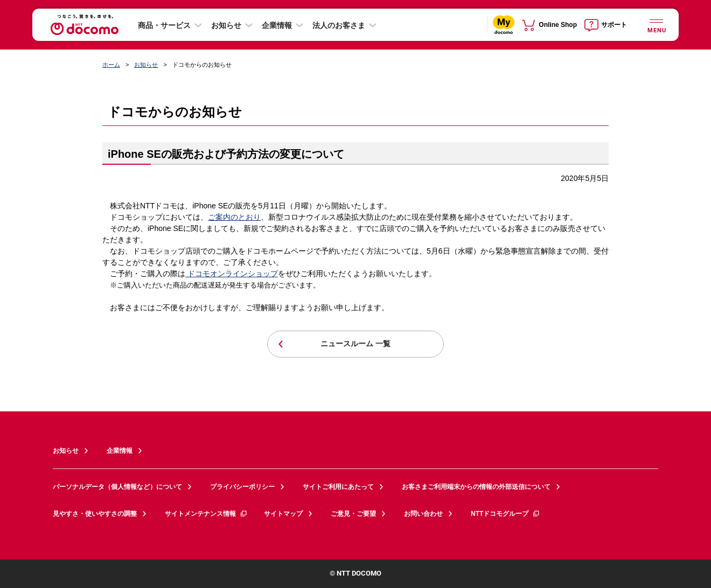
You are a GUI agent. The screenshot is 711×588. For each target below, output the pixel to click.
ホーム (111, 65)
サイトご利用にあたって (338, 487)
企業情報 (277, 25)
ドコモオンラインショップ (232, 274)
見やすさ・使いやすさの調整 (95, 514)
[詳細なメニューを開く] (656, 24)
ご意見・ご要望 (353, 514)
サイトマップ (283, 514)
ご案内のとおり (234, 217)
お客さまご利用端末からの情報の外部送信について (476, 487)
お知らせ (226, 25)
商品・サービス (164, 25)
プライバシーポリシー (242, 487)
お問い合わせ (423, 514)
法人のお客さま (339, 25)
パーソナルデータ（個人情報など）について (117, 487)
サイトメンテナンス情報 (206, 514)
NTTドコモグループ (506, 514)
